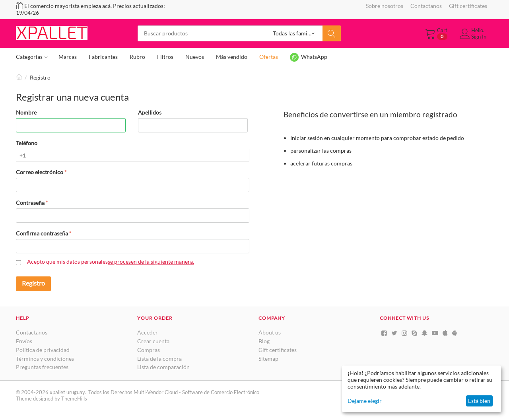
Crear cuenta (153, 341)
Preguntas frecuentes (42, 367)
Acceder (148, 332)
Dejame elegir (365, 401)
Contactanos (426, 6)
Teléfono (27, 143)
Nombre (26, 112)
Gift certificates (468, 6)
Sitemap (268, 359)
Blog (264, 341)
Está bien (479, 401)
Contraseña (30, 203)
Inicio (19, 77)
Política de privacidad (43, 350)
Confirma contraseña (42, 233)
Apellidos (150, 112)
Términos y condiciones (45, 359)
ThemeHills (74, 399)
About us (270, 332)
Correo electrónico (40, 172)
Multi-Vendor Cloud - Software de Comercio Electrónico (196, 392)
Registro (33, 283)
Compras (149, 350)
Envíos (24, 341)
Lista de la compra (159, 359)
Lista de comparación (163, 367)
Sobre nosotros (385, 6)
